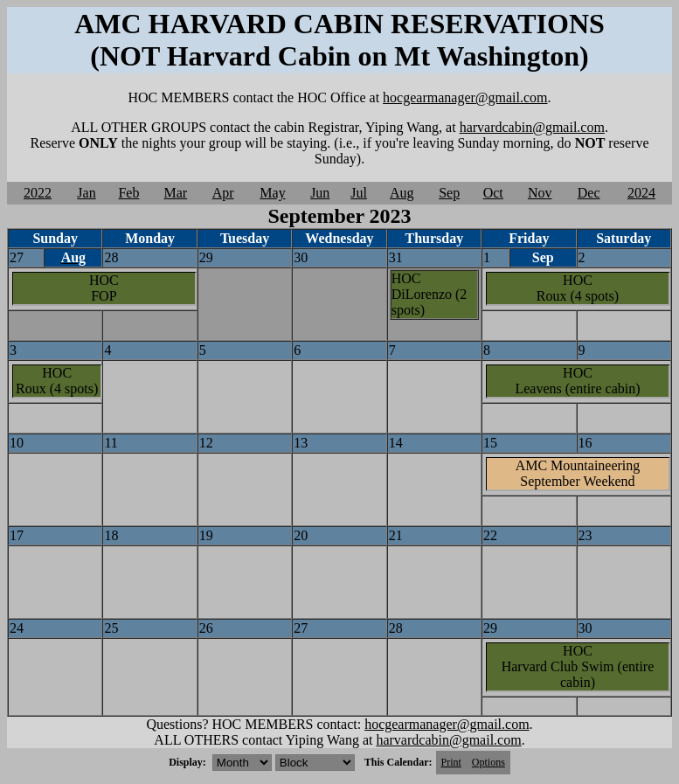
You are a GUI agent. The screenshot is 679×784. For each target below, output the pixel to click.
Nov (540, 193)
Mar (176, 193)
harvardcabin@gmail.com (532, 127)
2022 (38, 193)
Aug (402, 193)
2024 (641, 193)
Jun (320, 193)
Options (488, 762)
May (272, 193)
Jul (359, 193)
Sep (449, 193)
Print (451, 762)
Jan (86, 193)
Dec (589, 193)
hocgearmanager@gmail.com (465, 97)
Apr (223, 193)
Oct (493, 193)
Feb (128, 193)
